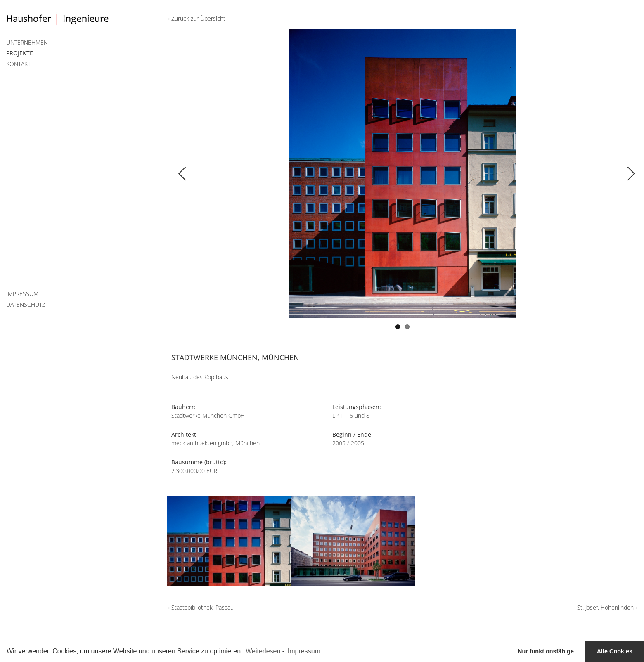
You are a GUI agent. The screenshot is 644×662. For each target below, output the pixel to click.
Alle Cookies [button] (615, 651)
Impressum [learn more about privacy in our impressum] (304, 651)
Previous (285, 165)
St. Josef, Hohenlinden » (607, 607)
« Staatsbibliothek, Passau (200, 607)
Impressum (22, 294)
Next (520, 165)
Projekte (20, 53)
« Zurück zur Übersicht (196, 18)
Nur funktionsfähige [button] (546, 651)
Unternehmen (27, 42)
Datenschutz (26, 304)
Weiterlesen (263, 651)
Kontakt (18, 64)
